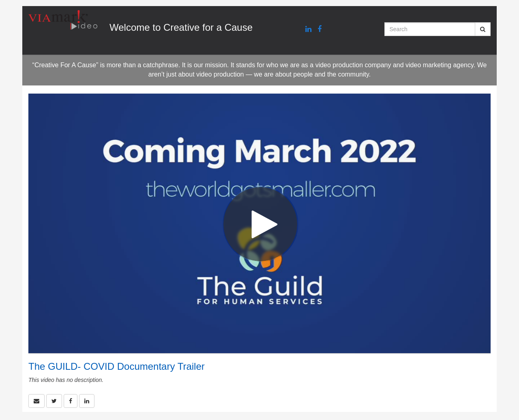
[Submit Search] (483, 29)
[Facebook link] (320, 30)
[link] (54, 401)
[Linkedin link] (308, 30)
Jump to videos (0, 0)
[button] (36, 401)
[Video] (259, 223)
